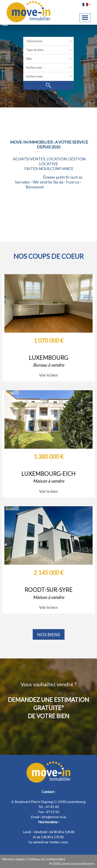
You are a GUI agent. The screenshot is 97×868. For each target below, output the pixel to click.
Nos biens (49, 634)
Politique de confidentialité (47, 859)
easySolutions (85, 863)
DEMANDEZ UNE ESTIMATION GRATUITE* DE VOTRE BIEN (48, 708)
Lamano (66, 863)
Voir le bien (48, 375)
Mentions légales (14, 859)
